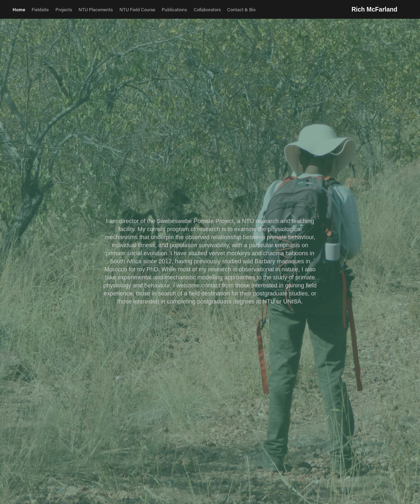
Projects (64, 9)
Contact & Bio (241, 9)
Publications (174, 9)
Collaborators (207, 9)
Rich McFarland (374, 9)
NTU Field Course (137, 9)
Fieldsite (40, 9)
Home (19, 9)
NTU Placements (96, 9)
